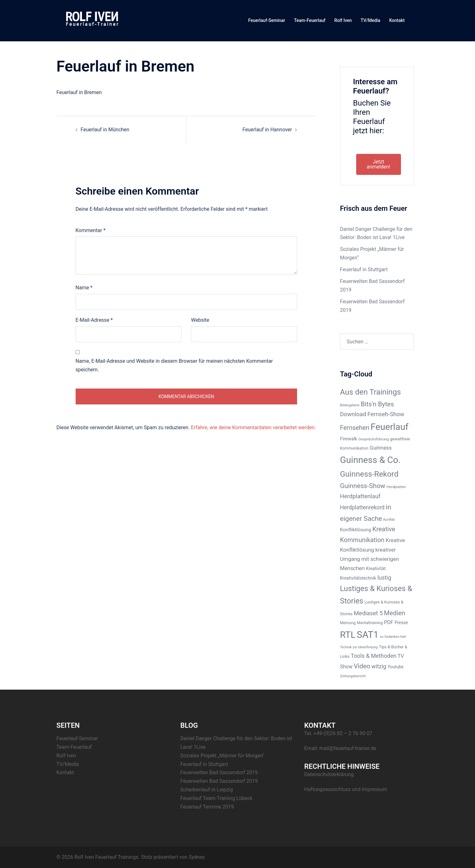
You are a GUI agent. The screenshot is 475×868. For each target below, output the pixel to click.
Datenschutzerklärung (329, 774)
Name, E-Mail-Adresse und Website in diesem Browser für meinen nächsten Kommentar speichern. (174, 365)
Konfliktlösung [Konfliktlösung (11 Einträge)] (356, 530)
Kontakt (397, 20)
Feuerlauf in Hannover (267, 130)
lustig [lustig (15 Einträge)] (384, 578)
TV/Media (370, 20)
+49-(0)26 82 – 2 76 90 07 (343, 733)
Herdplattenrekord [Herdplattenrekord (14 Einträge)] (362, 507)
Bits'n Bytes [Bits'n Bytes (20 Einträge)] (377, 404)
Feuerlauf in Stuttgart (364, 269)
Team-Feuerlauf (310, 20)
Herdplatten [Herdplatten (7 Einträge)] (396, 487)
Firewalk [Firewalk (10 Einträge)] (349, 439)
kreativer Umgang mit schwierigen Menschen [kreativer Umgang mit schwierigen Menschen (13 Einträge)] (369, 559)
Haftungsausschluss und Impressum (346, 789)
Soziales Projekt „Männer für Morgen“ (223, 756)
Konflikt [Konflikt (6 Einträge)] (389, 520)
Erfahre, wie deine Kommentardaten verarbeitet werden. (253, 427)
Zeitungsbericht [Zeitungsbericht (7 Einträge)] (353, 676)
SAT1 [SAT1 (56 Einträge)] (368, 635)
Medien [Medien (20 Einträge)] (395, 613)
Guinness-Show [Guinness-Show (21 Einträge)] (363, 486)
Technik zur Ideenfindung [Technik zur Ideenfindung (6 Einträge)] (359, 647)
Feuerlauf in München (105, 130)
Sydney (197, 857)
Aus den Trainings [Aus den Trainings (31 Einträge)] (370, 392)
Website (200, 320)
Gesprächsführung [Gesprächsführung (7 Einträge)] (374, 439)
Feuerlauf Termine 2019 (207, 807)
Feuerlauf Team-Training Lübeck (217, 798)
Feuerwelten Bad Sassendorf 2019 (219, 772)
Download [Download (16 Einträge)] (353, 414)
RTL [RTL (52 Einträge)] (348, 635)
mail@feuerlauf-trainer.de (348, 748)
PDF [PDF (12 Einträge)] (389, 622)
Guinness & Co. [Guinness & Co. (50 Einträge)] (370, 460)
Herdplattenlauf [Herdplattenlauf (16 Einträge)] (360, 496)
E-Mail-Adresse (94, 320)
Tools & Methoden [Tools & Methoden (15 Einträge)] (374, 656)
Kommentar (91, 230)
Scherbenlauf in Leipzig (207, 790)
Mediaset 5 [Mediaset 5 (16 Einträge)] (368, 613)
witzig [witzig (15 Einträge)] (379, 666)
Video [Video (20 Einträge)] (362, 666)
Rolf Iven (343, 20)
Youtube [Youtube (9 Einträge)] (396, 667)
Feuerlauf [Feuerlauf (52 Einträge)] (389, 427)
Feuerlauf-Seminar (267, 20)
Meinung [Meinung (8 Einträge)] (348, 623)
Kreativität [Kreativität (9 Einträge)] (376, 568)
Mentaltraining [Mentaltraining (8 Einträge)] (370, 623)
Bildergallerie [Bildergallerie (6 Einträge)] (350, 405)
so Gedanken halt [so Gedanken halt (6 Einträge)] (393, 637)
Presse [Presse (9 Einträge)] (401, 623)
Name (84, 288)
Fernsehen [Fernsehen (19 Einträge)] (355, 428)
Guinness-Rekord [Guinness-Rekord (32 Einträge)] (369, 474)
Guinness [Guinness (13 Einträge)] (381, 448)
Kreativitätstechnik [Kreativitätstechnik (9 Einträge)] (358, 578)
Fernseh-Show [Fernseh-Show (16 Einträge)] (386, 414)
